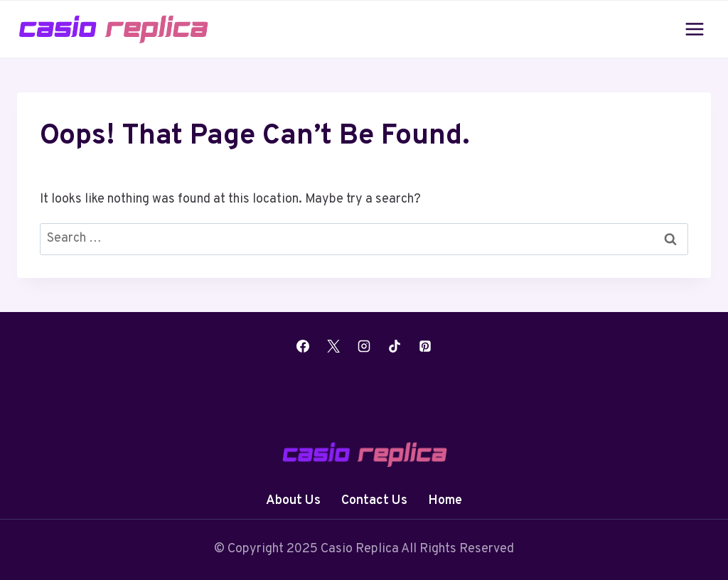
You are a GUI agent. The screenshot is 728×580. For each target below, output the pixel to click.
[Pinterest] (425, 346)
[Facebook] (303, 346)
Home (445, 501)
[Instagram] (364, 346)
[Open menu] (694, 29)
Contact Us (374, 501)
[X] (333, 346)
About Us (293, 501)
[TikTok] (395, 346)
